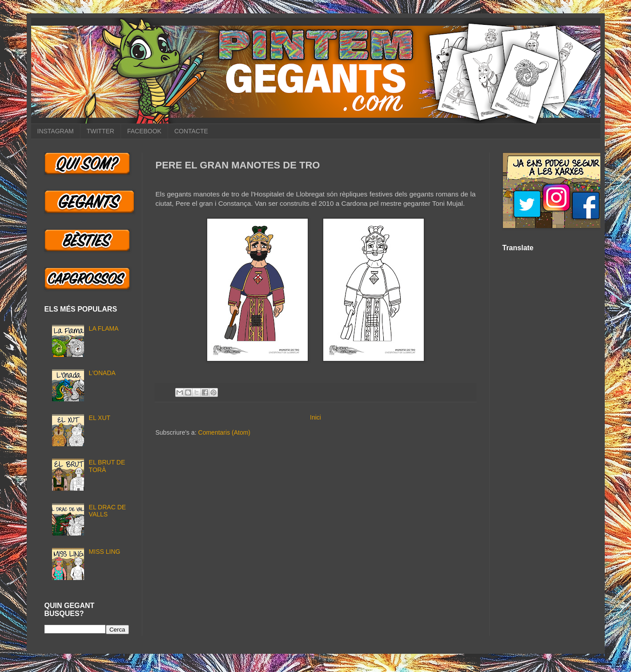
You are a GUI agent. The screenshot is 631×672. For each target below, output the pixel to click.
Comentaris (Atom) (224, 432)
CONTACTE (191, 131)
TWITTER (100, 131)
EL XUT (100, 418)
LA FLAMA (104, 328)
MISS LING (105, 552)
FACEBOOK (144, 131)
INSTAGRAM (56, 131)
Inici (315, 417)
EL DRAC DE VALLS (108, 511)
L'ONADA (102, 373)
